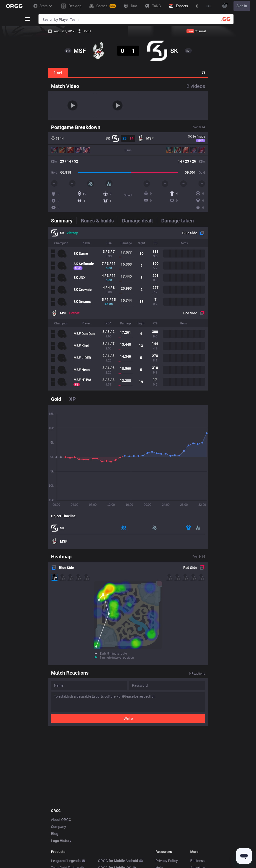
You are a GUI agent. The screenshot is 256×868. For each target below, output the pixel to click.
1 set (58, 73)
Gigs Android (108, 844)
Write (128, 660)
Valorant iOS (108, 837)
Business (197, 802)
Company (58, 768)
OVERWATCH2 (62, 823)
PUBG (56, 830)
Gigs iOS (105, 851)
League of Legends (66, 802)
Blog (55, 775)
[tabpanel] (128, 309)
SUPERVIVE (60, 837)
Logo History (61, 782)
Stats (42, 6)
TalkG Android (109, 858)
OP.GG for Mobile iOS (115, 809)
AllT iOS (104, 823)
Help (159, 809)
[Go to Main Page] (14, 6)
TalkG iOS (106, 865)
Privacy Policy (167, 802)
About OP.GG (61, 761)
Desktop (57, 844)
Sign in (242, 6)
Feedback (163, 816)
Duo (54, 858)
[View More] (208, 6)
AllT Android (108, 816)
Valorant (58, 816)
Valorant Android (111, 830)
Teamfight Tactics (65, 809)
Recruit (196, 816)
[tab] (64, 220)
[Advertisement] (128, 708)
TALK (55, 865)
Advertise (198, 809)
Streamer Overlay (65, 851)
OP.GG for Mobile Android (118, 802)
